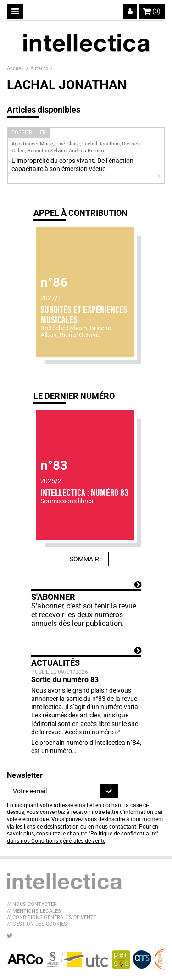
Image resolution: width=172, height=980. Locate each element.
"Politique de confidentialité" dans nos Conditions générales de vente (83, 837)
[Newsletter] (54, 791)
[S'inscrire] (109, 791)
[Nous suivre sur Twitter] (10, 936)
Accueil (16, 68)
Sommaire (86, 559)
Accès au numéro (89, 732)
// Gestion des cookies (37, 924)
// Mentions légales (34, 911)
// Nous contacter (32, 904)
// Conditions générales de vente (52, 918)
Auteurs (40, 68)
